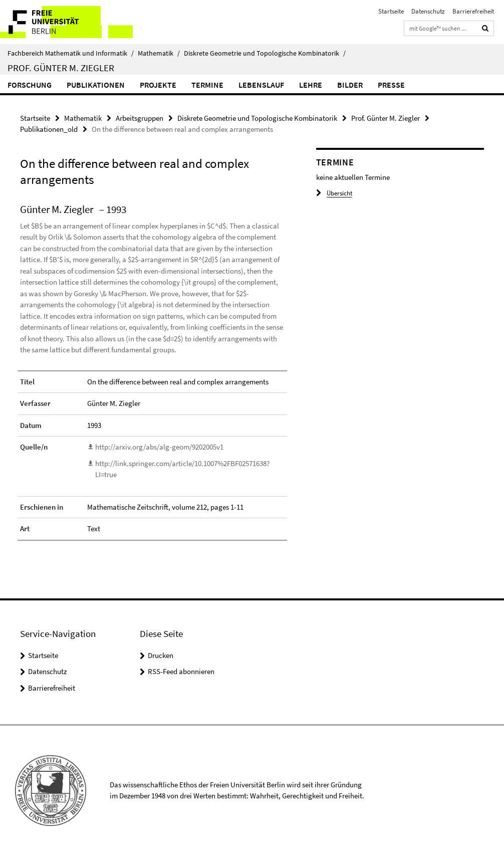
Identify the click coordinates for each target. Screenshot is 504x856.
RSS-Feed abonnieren (181, 671)
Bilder (350, 85)
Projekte (158, 85)
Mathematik (159, 53)
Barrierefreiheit (473, 11)
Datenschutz (428, 11)
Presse (391, 85)
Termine (207, 85)
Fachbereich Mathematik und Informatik (71, 53)
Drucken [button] (161, 655)
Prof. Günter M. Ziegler (61, 68)
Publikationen (96, 85)
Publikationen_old (49, 129)
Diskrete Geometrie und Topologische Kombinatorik (265, 53)
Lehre (311, 85)
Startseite (391, 11)
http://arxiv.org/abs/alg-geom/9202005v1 (159, 447)
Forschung (30, 85)
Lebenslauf (261, 85)
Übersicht (334, 193)
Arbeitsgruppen (140, 118)
